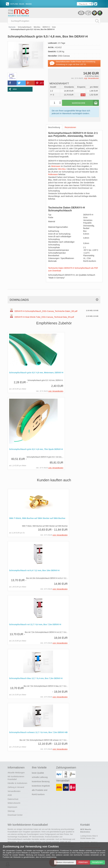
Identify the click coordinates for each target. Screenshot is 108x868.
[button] (12, 84)
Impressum (12, 807)
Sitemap (11, 811)
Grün (54, 28)
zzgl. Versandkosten (91, 79)
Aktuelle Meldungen (16, 773)
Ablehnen (83, 862)
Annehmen (98, 862)
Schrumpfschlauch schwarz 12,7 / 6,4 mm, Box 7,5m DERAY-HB (38, 733)
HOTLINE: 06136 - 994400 (19, 4)
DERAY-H (46, 28)
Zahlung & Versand (16, 787)
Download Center (15, 815)
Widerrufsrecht (14, 803)
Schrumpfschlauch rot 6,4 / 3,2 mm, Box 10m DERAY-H (34, 571)
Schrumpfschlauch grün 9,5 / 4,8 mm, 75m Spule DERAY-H (36, 450)
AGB (10, 795)
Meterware (56, 167)
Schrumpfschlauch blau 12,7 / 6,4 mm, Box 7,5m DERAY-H (36, 679)
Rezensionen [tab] (70, 128)
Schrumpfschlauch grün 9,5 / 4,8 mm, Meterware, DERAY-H (36, 373)
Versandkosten (14, 791)
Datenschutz (13, 799)
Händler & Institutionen (17, 783)
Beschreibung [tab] (54, 128)
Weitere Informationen (65, 862)
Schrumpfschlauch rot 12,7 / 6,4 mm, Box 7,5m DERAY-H (35, 625)
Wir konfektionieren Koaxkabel (16, 778)
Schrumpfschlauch (25, 28)
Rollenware (53, 175)
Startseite (12, 28)
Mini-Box (37, 28)
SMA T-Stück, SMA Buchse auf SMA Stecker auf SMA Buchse (37, 519)
